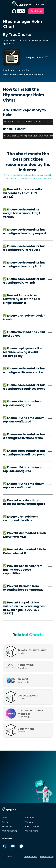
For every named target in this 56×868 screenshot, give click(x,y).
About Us (29, 818)
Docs (4, 818)
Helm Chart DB (32, 826)
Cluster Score (32, 831)
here (49, 178)
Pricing (5, 822)
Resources (7, 826)
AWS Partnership (10, 831)
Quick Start (36, 11)
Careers (29, 822)
